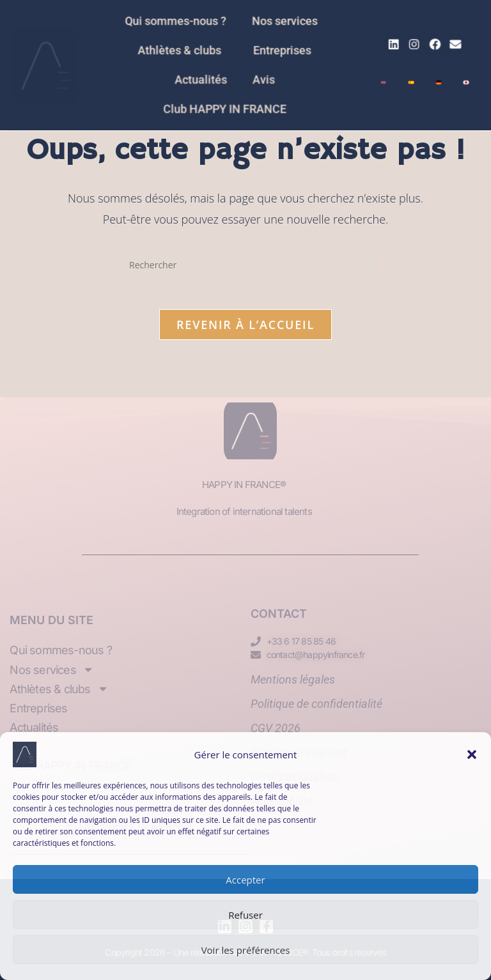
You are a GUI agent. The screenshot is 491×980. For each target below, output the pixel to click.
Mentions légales (293, 679)
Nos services (286, 23)
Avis (263, 79)
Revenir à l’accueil (245, 331)
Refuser (245, 915)
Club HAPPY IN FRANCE (226, 107)
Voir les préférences (246, 950)
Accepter (245, 880)
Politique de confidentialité (316, 704)
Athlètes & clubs (187, 51)
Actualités (203, 79)
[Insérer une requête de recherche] (245, 264)
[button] (472, 754)
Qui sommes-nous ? (180, 23)
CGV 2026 (276, 728)
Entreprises (281, 51)
